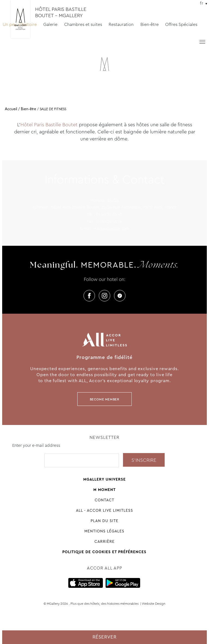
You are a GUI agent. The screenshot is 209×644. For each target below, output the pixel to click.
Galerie (50, 24)
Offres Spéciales (181, 24)
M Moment (104, 490)
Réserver (105, 637)
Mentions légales (104, 531)
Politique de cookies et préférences (104, 552)
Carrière (104, 541)
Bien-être (150, 24)
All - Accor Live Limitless (104, 510)
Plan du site (104, 521)
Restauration (121, 24)
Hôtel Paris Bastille (41, 125)
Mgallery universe (104, 479)
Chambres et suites (83, 24)
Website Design (154, 604)
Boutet (70, 125)
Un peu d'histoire (20, 24)
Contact (104, 500)
